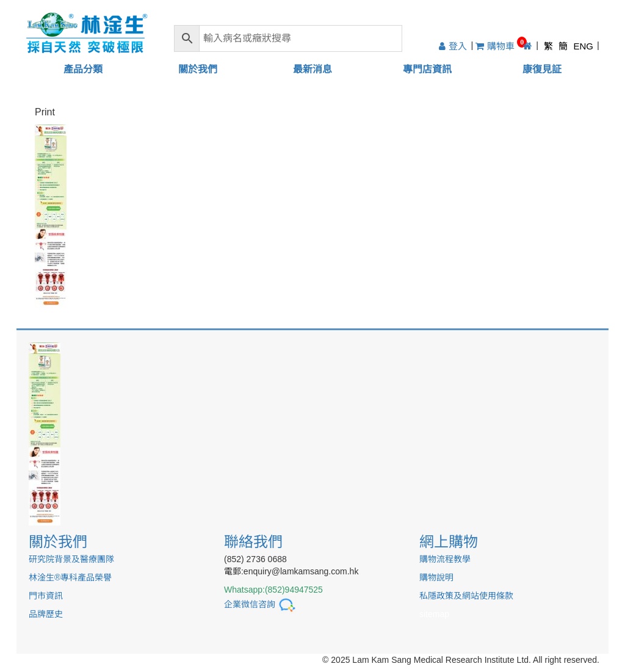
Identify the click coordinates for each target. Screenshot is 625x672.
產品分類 (83, 69)
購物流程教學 (445, 559)
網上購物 (449, 542)
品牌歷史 (46, 614)
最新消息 (312, 69)
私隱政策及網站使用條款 (466, 596)
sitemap (434, 614)
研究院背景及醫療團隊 (71, 559)
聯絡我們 (253, 542)
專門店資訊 (427, 69)
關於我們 (198, 69)
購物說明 (436, 577)
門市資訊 (46, 596)
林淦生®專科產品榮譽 (70, 577)
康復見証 (542, 69)
